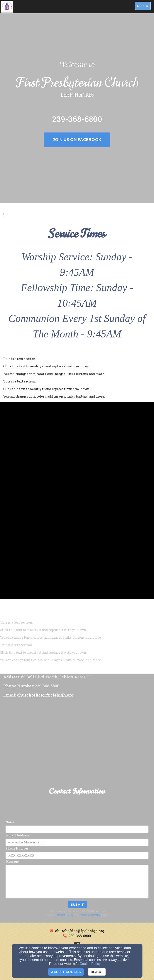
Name (10, 822)
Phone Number (17, 848)
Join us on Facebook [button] (77, 140)
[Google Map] (77, 733)
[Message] (77, 882)
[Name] (77, 829)
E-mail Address (17, 835)
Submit (77, 905)
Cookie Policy (90, 964)
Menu (144, 6)
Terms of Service (90, 915)
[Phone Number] (77, 855)
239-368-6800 (80, 936)
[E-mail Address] (77, 842)
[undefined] (77, 435)
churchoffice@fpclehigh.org (80, 931)
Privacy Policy (64, 915)
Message (12, 861)
